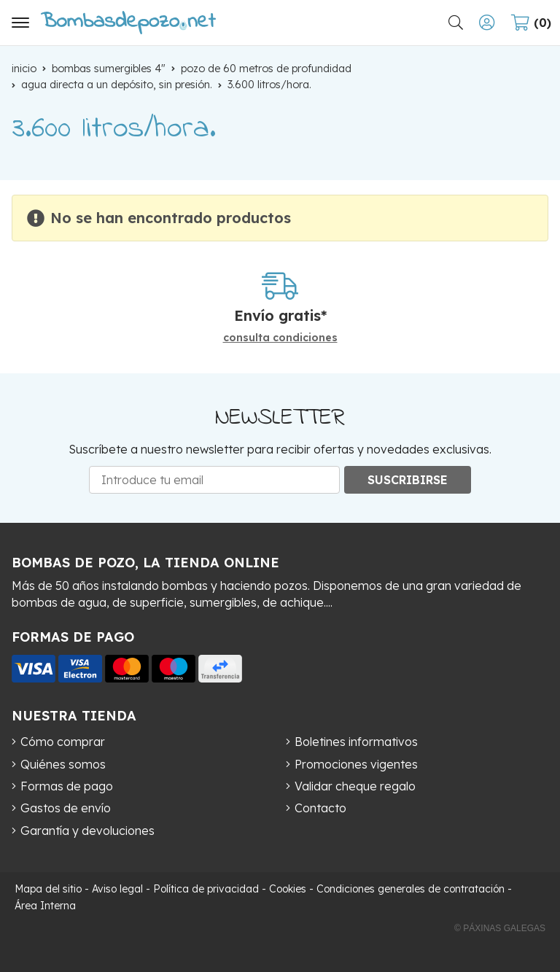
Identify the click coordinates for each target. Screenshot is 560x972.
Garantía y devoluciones (87, 831)
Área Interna (45, 906)
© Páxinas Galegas (500, 928)
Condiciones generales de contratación (411, 889)
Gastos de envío (66, 808)
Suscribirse (408, 480)
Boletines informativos (356, 742)
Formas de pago (67, 786)
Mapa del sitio (48, 889)
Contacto (320, 808)
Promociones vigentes (356, 764)
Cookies (288, 889)
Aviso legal (117, 889)
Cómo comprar (63, 742)
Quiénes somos (63, 764)
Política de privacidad (206, 889)
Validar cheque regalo (355, 786)
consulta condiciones (280, 338)
